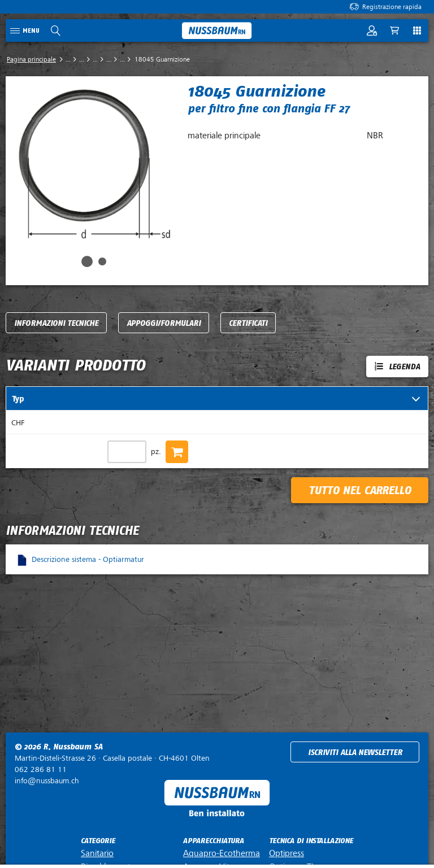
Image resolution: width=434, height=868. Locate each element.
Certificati (248, 323)
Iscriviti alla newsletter (355, 753)
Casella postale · (112, 758)
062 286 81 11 (41, 769)
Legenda (404, 367)
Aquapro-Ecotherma (222, 853)
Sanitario (97, 853)
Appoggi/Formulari (164, 323)
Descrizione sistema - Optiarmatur (88, 559)
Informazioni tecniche (56, 323)
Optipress (287, 853)
